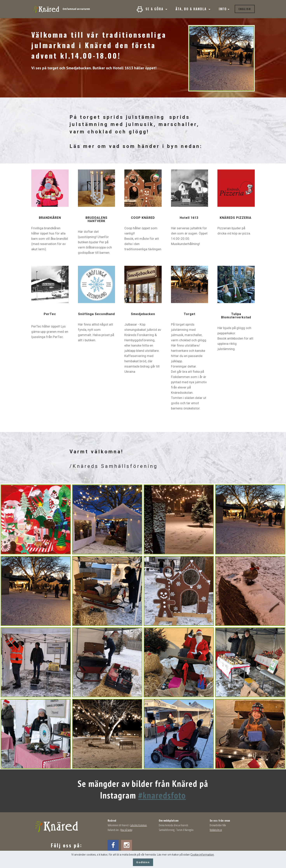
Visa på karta (126, 830)
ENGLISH (245, 9)
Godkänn (143, 862)
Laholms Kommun (138, 825)
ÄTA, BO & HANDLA (192, 9)
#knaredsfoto (162, 795)
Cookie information (202, 855)
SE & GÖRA (150, 9)
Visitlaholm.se (216, 830)
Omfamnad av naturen (76, 9)
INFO (223, 9)
